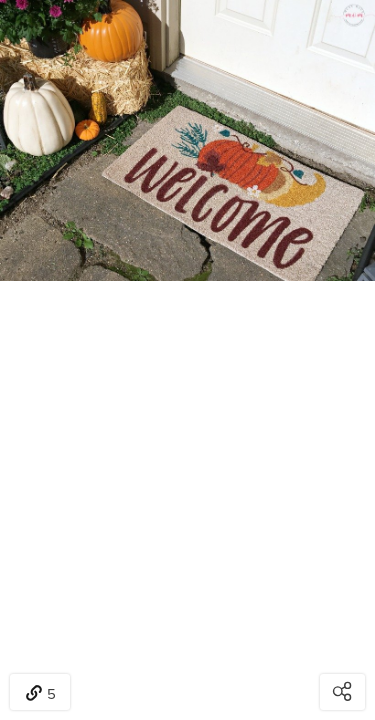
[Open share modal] (342, 692)
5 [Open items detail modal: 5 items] (40, 694)
